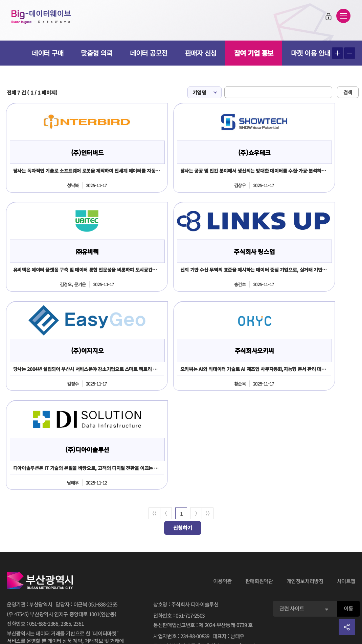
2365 (66, 527)
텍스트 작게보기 (350, 53)
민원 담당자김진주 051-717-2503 (189, 606)
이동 (348, 512)
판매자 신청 (201, 53)
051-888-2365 (103, 508)
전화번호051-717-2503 (179, 519)
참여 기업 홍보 (254, 53)
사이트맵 (346, 484)
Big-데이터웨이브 (44, 18)
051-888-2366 (44, 527)
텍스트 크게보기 (337, 53)
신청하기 (183, 431)
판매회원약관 (259, 484)
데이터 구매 (48, 53)
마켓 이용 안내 (311, 53)
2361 (79, 527)
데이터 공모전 (149, 53)
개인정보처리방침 (305, 484)
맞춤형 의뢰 (97, 53)
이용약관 (222, 484)
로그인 (326, 17)
